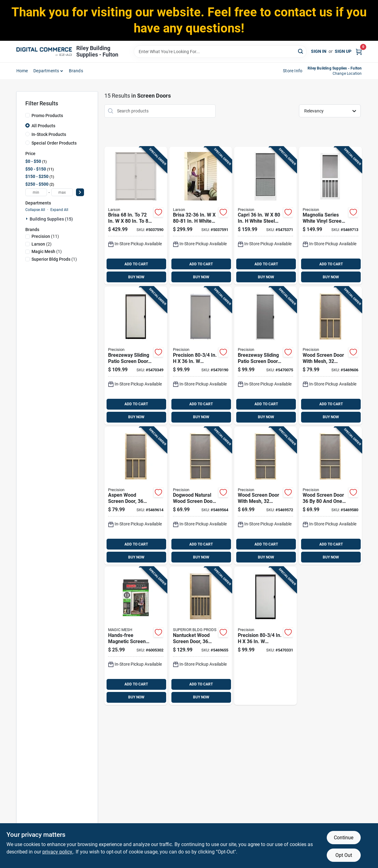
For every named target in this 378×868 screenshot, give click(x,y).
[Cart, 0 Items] (359, 51)
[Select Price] (80, 192)
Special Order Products (54, 143)
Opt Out (344, 855)
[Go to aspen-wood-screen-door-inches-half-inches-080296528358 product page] (136, 496)
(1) (47, 251)
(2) (42, 244)
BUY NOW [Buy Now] (136, 277)
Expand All (59, 210)
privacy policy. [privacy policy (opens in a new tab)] (58, 852)
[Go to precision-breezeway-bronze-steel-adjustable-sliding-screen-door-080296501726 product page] (265, 636)
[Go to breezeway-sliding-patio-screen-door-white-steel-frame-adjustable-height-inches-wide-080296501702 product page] (265, 356)
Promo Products (47, 116)
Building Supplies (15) (51, 219)
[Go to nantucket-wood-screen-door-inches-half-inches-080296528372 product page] (201, 636)
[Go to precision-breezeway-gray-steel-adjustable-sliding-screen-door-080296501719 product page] (201, 356)
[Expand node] (27, 219)
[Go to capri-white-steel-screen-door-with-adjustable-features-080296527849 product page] (265, 216)
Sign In (319, 51)
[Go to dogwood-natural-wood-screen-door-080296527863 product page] (201, 496)
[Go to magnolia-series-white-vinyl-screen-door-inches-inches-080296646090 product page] (330, 216)
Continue (344, 838)
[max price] (62, 192)
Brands (76, 71)
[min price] (36, 192)
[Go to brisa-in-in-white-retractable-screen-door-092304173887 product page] (201, 216)
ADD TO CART (136, 264)
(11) (45, 236)
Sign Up (343, 51)
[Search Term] (220, 52)
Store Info (293, 71)
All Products (43, 126)
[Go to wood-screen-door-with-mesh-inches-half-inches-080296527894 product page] (265, 496)
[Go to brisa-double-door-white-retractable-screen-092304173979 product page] (136, 216)
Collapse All (35, 210)
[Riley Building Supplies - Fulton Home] (44, 52)
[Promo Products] (27, 115)
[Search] (301, 51)
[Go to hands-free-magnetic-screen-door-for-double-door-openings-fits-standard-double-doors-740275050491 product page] (136, 636)
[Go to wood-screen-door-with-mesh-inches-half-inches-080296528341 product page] (330, 356)
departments (46, 71)
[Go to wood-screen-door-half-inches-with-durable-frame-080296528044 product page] (330, 496)
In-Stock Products (49, 134)
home (22, 71)
